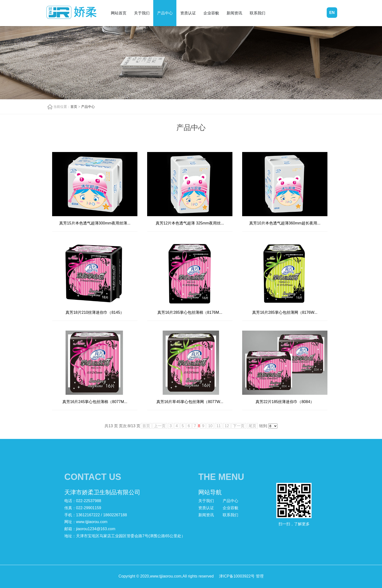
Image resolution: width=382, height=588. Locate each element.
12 (227, 426)
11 (219, 426)
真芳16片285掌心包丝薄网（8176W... (285, 312)
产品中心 (165, 13)
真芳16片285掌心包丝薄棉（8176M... (190, 312)
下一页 (239, 426)
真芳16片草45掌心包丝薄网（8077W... (190, 402)
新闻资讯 (234, 13)
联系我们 (258, 13)
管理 (260, 576)
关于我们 (142, 13)
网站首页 (119, 13)
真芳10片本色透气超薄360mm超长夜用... (285, 223)
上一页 (160, 426)
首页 (74, 107)
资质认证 (188, 13)
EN (332, 13)
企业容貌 (211, 13)
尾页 (252, 426)
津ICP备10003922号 (237, 576)
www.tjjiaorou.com (92, 522)
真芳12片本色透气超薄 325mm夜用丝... (190, 223)
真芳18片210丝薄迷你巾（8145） (95, 312)
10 (210, 426)
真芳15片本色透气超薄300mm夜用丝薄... (95, 223)
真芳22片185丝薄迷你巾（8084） (285, 402)
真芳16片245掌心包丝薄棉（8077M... (95, 402)
